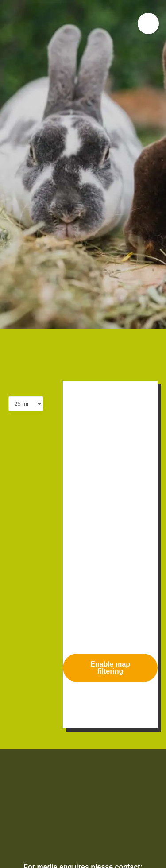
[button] (148, 23)
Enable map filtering (110, 668)
